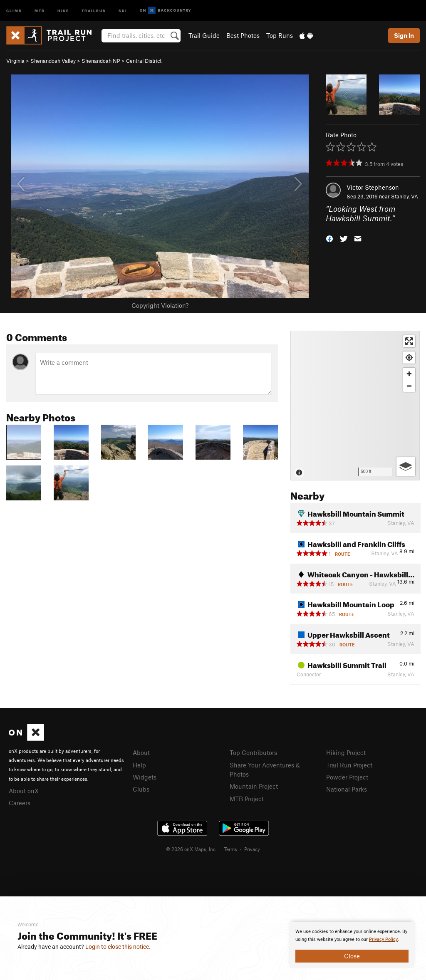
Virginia (15, 61)
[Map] (355, 406)
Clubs (141, 789)
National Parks (347, 789)
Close (352, 956)
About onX (24, 791)
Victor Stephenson (373, 187)
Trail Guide (204, 35)
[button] (329, 238)
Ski (123, 10)
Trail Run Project (349, 765)
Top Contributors (253, 752)
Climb (14, 10)
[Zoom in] (409, 374)
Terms (230, 849)
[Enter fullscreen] (409, 341)
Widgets (145, 777)
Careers (20, 803)
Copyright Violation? (160, 305)
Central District (144, 61)
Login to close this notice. (118, 947)
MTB (40, 10)
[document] (352, 945)
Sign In (404, 35)
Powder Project (347, 777)
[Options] (406, 466)
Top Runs (280, 35)
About (141, 752)
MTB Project (247, 799)
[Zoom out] (409, 386)
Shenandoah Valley (53, 61)
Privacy (252, 849)
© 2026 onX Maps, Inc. (191, 849)
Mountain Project (254, 786)
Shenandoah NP (101, 61)
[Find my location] (409, 358)
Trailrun (94, 10)
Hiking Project (346, 752)
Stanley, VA (405, 196)
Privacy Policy (383, 939)
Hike (63, 10)
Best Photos (243, 35)
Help (139, 765)
